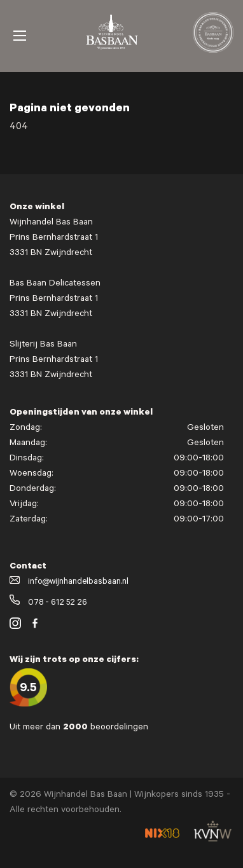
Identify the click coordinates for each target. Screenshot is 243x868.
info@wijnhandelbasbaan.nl (69, 582)
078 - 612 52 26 (48, 603)
